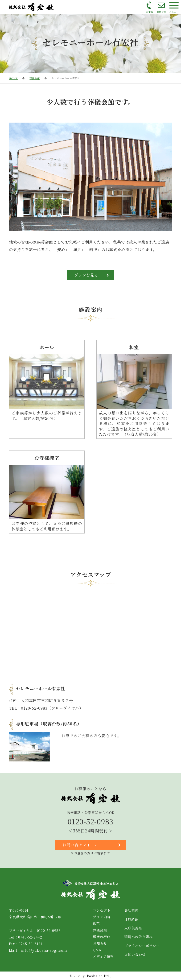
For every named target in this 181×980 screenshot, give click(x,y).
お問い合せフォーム (92, 845)
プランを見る (92, 275)
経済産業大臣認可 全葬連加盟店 (90, 883)
